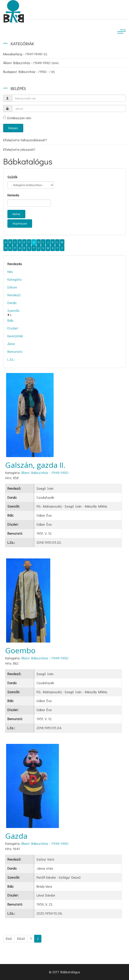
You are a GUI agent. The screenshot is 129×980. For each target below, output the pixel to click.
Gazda (16, 836)
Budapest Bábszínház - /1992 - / (29, 72)
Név (10, 272)
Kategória (14, 279)
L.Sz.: (11, 359)
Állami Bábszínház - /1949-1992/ (31, 63)
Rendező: (14, 295)
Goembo (20, 650)
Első (9, 938)
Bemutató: (15, 351)
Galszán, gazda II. (35, 465)
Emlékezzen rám (17, 118)
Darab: (12, 303)
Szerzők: (14, 310)
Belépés (13, 128)
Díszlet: (13, 328)
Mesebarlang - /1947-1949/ (25, 54)
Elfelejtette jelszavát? (19, 149)
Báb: (11, 320)
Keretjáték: (15, 336)
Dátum (12, 287)
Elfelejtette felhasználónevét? (25, 140)
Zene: (11, 344)
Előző (21, 938)
